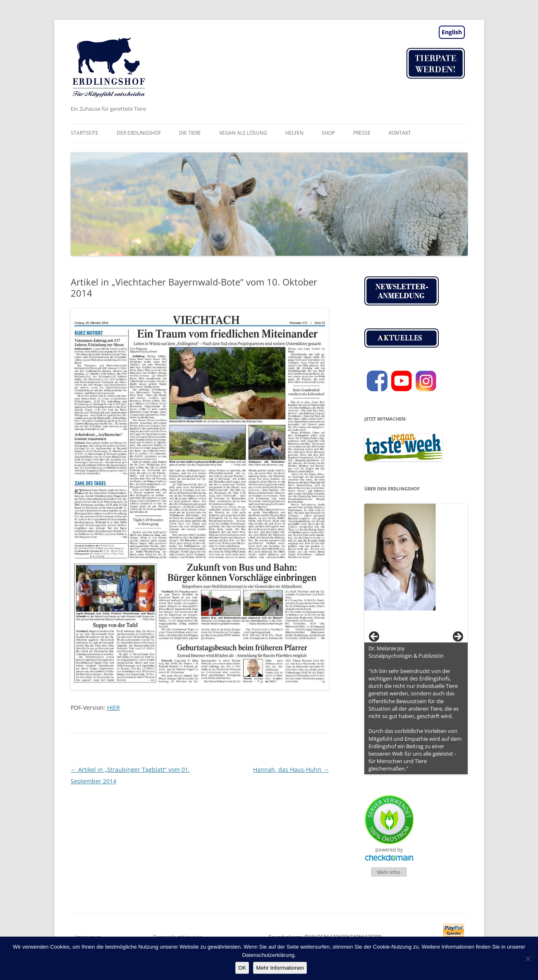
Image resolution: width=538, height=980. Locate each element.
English (452, 32)
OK (242, 968)
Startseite (85, 133)
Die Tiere (190, 133)
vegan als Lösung (243, 133)
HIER (114, 708)
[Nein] (528, 959)
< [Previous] (375, 637)
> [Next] (457, 637)
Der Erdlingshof (139, 133)
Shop (328, 133)
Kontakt (400, 133)
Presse (362, 133)
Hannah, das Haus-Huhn (291, 769)
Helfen (294, 133)
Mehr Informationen (280, 968)
